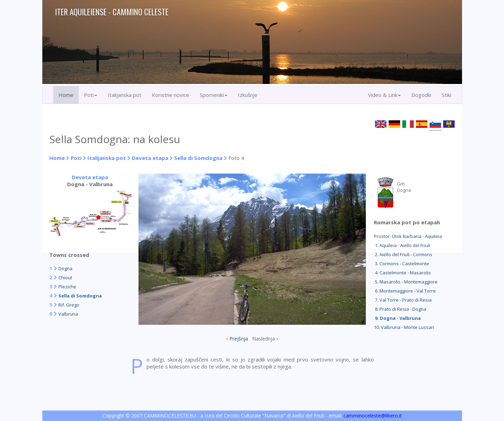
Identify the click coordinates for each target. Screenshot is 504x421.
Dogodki (421, 95)
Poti (76, 158)
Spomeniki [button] (214, 95)
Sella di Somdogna (198, 158)
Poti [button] (91, 95)
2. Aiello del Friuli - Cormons (403, 254)
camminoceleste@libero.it (373, 416)
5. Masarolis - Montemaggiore (406, 282)
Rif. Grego (69, 305)
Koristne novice (171, 95)
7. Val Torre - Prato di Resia (403, 300)
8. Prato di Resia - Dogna (400, 309)
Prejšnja (239, 339)
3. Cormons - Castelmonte (402, 264)
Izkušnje (248, 95)
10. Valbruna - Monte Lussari (404, 327)
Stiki (446, 95)
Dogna (65, 268)
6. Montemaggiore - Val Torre (405, 291)
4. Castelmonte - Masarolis (402, 273)
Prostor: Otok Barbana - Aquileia (408, 236)
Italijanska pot (125, 95)
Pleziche (67, 287)
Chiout (65, 278)
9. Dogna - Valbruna (397, 318)
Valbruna (68, 314)
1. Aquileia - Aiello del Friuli (402, 245)
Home (66, 95)
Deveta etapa (150, 158)
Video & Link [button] (384, 95)
